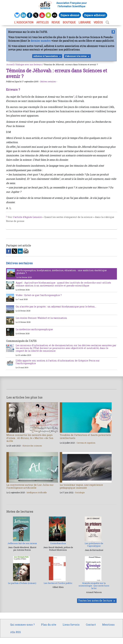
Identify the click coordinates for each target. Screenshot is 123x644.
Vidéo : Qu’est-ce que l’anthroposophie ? (39, 295)
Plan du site (49, 625)
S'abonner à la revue (76, 56)
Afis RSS (15, 632)
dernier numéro (41, 41)
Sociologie (80, 492)
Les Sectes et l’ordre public (58, 583)
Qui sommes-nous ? (22, 625)
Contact (91, 625)
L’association (24, 22)
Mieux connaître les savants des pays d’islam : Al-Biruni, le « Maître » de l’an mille (30, 438)
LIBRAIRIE (85, 22)
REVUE (56, 22)
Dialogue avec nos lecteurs (29, 64)
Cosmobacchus (58, 543)
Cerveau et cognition (86, 443)
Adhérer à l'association (46, 56)
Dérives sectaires (48, 81)
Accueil (10, 64)
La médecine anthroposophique (34, 329)
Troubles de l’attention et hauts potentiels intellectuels (85, 436)
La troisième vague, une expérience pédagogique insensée (81, 486)
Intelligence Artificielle (37, 492)
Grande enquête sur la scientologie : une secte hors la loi (94, 586)
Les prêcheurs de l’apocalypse (94, 545)
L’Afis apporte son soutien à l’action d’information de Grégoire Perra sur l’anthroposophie (58, 362)
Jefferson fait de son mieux (22, 543)
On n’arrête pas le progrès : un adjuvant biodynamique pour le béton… (56, 307)
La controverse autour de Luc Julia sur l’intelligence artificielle (30, 486)
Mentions (108, 625)
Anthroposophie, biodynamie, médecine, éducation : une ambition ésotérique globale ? (62, 272)
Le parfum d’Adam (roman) (22, 583)
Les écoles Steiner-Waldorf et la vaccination (41, 318)
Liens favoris (71, 625)
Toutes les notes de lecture (95, 600)
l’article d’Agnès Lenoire (27, 217)
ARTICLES (43, 22)
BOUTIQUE (69, 22)
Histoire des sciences (32, 446)
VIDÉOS (98, 22)
